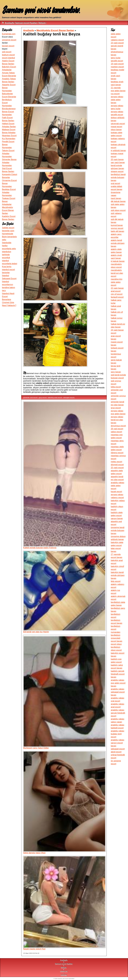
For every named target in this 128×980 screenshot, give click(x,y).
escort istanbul (8, 58)
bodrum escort (8, 55)
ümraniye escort (9, 40)
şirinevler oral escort (30, 397)
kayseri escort (8, 46)
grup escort (43, 397)
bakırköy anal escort (55, 397)
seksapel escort (69, 397)
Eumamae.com (9, 34)
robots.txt (64, 971)
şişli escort (7, 52)
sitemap (64, 975)
